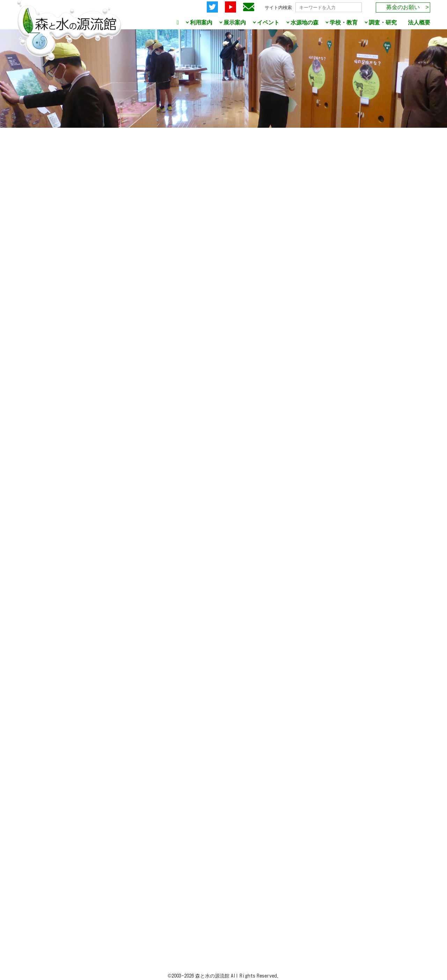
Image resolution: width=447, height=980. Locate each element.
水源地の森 (305, 23)
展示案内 (235, 23)
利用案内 (201, 23)
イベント (268, 23)
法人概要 (419, 23)
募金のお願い (403, 7)
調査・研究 (383, 23)
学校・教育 (344, 23)
